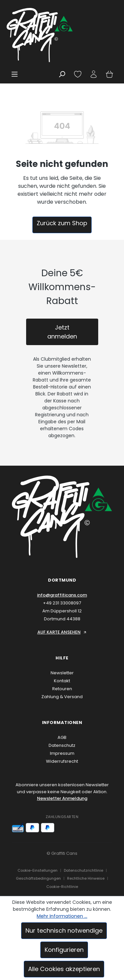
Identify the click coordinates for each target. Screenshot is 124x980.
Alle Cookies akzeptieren (64, 969)
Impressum (62, 753)
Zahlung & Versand (62, 697)
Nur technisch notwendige (64, 930)
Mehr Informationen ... (62, 916)
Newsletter (62, 673)
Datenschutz (62, 745)
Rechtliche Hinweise (86, 878)
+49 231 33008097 (62, 603)
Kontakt (62, 681)
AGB (62, 737)
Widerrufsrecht (62, 761)
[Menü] (15, 74)
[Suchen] (62, 74)
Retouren (62, 689)
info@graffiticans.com (62, 595)
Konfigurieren (64, 950)
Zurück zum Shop (62, 223)
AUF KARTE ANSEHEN (62, 632)
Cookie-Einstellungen (38, 870)
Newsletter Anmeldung (62, 798)
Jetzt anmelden (62, 332)
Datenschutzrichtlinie (83, 870)
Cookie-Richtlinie (62, 887)
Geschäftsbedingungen (38, 878)
